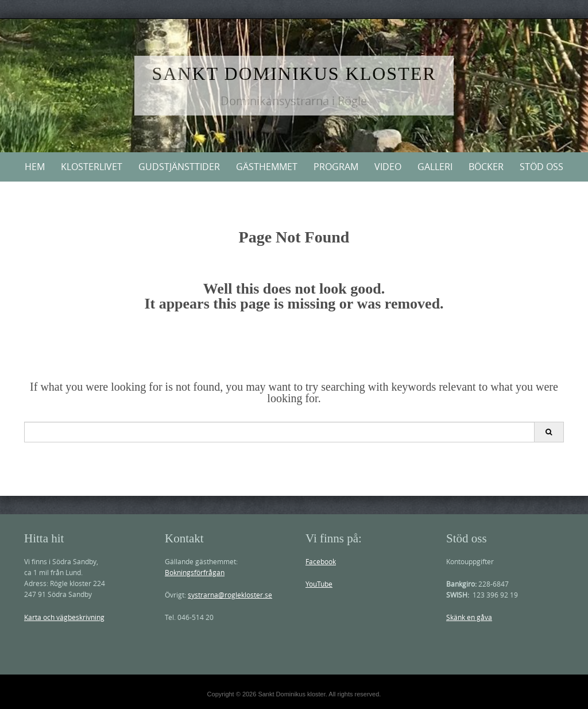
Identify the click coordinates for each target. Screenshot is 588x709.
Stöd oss (541, 167)
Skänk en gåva (469, 617)
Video (388, 167)
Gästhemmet (267, 167)
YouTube (319, 584)
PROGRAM (336, 167)
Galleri (435, 167)
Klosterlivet (92, 167)
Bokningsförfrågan (195, 572)
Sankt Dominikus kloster (294, 74)
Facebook (321, 561)
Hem (35, 167)
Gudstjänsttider (179, 167)
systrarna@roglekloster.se (230, 595)
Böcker (486, 167)
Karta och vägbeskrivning (64, 617)
